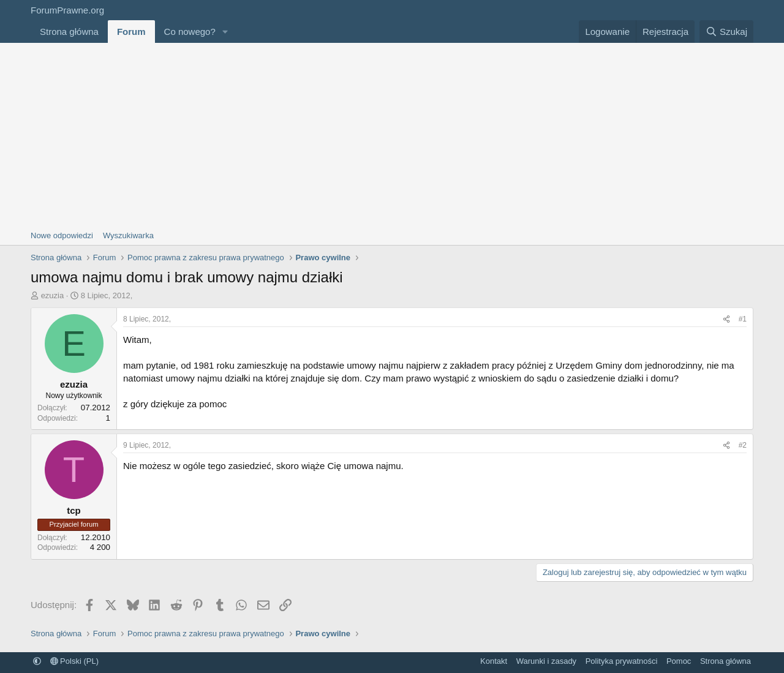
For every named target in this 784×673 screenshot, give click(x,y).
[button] (225, 32)
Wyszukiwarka (128, 235)
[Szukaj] (726, 32)
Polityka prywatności (622, 661)
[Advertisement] (392, 135)
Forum (131, 32)
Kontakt (494, 661)
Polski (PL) (74, 661)
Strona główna (69, 32)
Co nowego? (190, 32)
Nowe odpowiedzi (62, 235)
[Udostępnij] (726, 319)
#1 (743, 319)
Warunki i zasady (547, 661)
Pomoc (679, 661)
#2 (743, 445)
